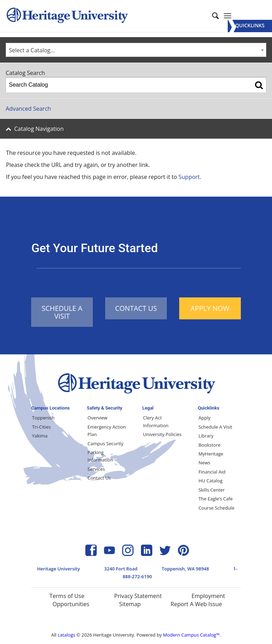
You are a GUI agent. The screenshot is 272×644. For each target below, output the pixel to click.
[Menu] (250, 26)
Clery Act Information (156, 421)
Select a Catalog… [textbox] (32, 50)
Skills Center (211, 490)
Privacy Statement (138, 596)
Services (96, 469)
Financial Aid (212, 472)
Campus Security (105, 443)
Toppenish (43, 418)
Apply (204, 418)
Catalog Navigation (39, 129)
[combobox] (136, 50)
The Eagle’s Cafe (216, 499)
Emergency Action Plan (107, 431)
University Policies (162, 434)
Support (189, 177)
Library (206, 436)
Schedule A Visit (215, 427)
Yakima (40, 436)
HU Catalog (210, 481)
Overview (97, 418)
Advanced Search (28, 109)
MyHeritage (211, 454)
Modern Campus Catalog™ (191, 635)
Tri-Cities (41, 427)
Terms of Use (67, 596)
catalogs (67, 635)
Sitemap (130, 604)
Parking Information (100, 456)
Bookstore (209, 445)
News (204, 463)
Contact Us (99, 478)
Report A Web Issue (196, 604)
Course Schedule (216, 508)
